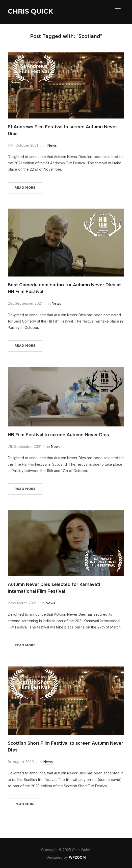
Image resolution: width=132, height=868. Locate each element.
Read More (25, 188)
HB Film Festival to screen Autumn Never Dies (58, 435)
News (52, 145)
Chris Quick (30, 11)
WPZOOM (77, 857)
